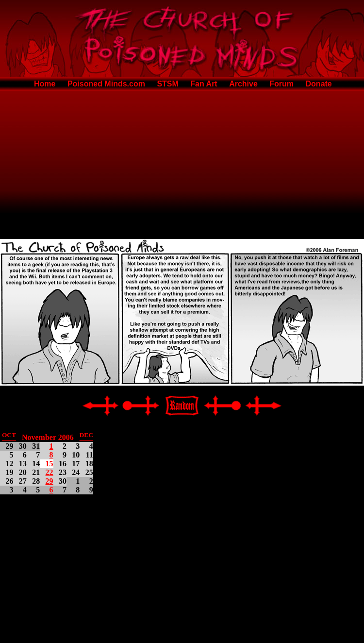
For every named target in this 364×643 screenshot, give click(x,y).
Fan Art (204, 84)
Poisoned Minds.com (106, 84)
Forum (281, 84)
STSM (167, 84)
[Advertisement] (182, 163)
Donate (319, 84)
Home (45, 84)
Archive (243, 84)
